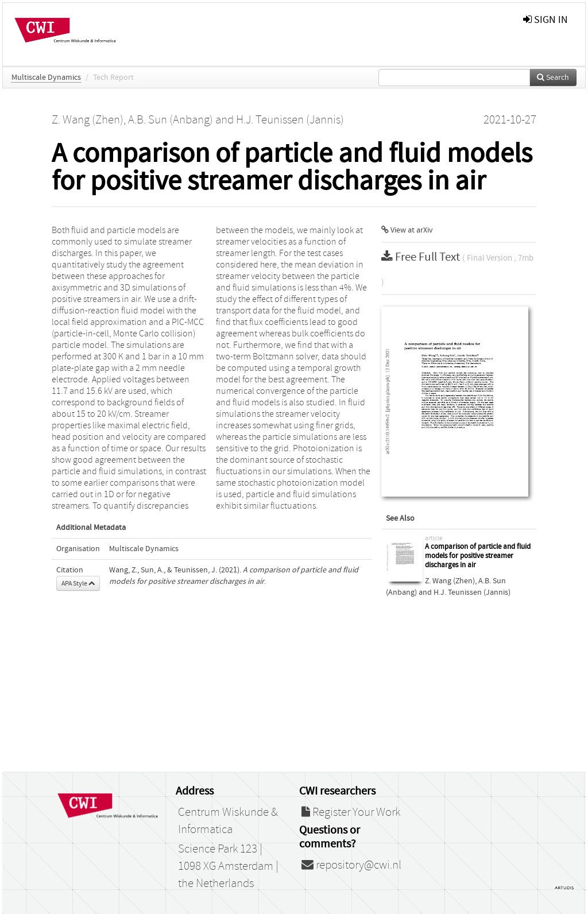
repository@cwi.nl (351, 865)
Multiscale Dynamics (46, 78)
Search (553, 78)
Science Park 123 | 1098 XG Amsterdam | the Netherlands (228, 866)
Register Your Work (351, 812)
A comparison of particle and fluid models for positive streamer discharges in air (478, 556)
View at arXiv (407, 230)
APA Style (78, 583)
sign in (546, 20)
